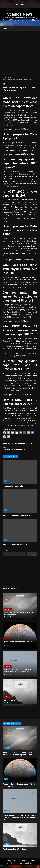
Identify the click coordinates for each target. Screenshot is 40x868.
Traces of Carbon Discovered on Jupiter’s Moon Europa (20, 770)
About (16, 863)
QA (4, 84)
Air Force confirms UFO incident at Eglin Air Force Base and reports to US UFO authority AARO (20, 801)
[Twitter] (9, 433)
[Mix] (29, 433)
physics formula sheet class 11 (20, 449)
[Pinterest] (21, 433)
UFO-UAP (8, 609)
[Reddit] (13, 433)
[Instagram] (5, 437)
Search (5, 551)
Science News (20, 14)
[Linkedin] (17, 433)
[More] (9, 437)
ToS (34, 863)
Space (7, 638)
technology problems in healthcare (20, 501)
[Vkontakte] (33, 433)
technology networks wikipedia (20, 530)
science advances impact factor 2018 (20, 442)
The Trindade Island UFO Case (20, 835)
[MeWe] (25, 433)
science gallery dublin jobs (20, 472)
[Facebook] (5, 433)
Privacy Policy (26, 863)
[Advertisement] (20, 54)
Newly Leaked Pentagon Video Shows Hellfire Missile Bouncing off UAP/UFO (20, 738)
